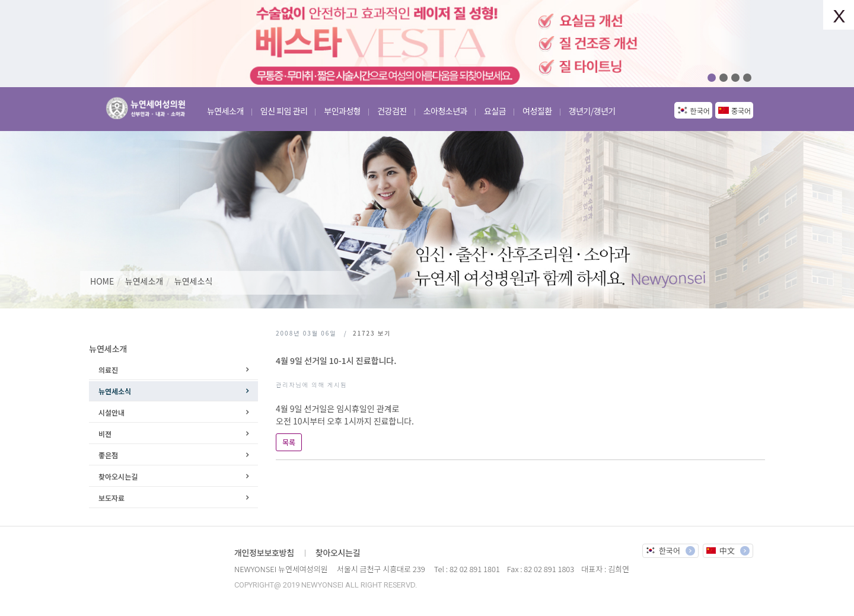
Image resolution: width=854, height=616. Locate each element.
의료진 (108, 370)
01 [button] (712, 78)
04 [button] (747, 78)
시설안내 (111, 412)
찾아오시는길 (118, 476)
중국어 (741, 111)
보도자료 (111, 498)
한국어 (700, 111)
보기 (372, 333)
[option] (427, 44)
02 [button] (724, 78)
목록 (289, 442)
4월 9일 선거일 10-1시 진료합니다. (336, 360)
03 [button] (735, 78)
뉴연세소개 (144, 281)
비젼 (105, 434)
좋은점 (108, 455)
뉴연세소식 (193, 281)
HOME (102, 281)
